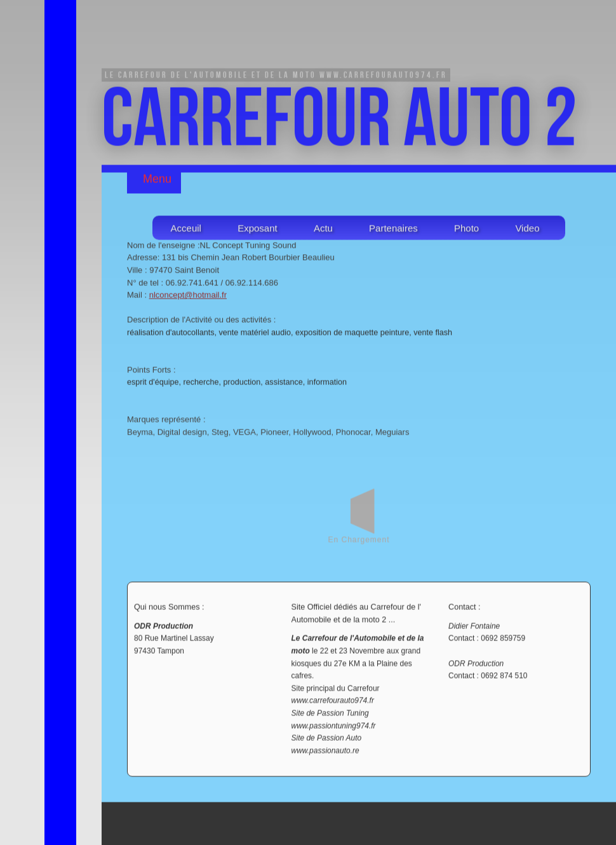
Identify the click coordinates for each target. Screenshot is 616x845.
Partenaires (393, 230)
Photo (466, 230)
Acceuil (186, 230)
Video (527, 230)
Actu (323, 230)
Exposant (258, 230)
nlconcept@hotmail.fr (188, 296)
